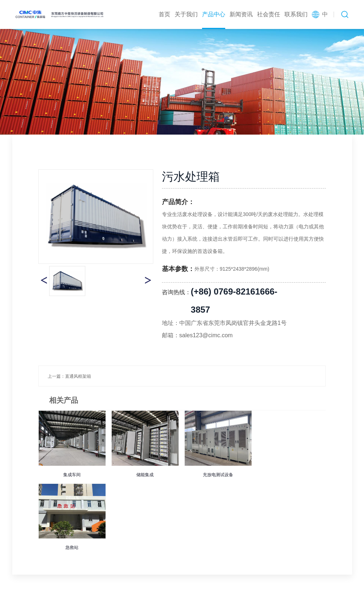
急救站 (72, 547)
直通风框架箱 (78, 376)
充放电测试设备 (218, 475)
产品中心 (214, 14)
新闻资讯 (241, 14)
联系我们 (296, 14)
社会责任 (269, 14)
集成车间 (72, 475)
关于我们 (186, 14)
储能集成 (145, 475)
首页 (164, 14)
